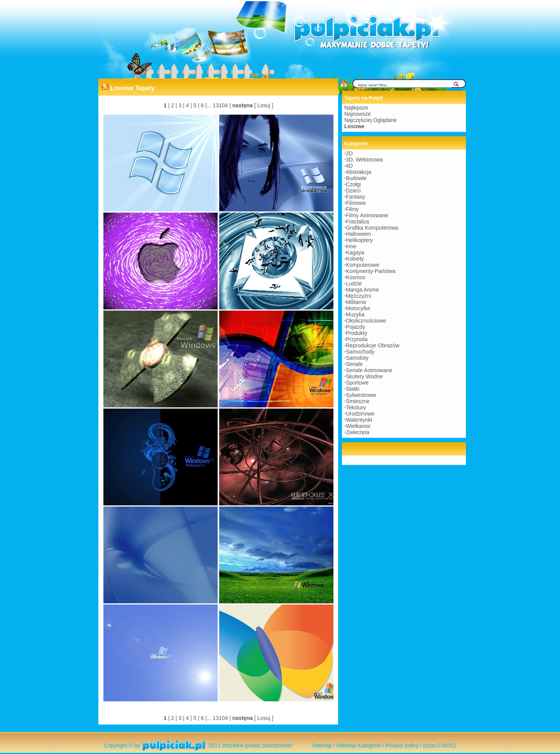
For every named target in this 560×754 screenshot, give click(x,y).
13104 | (221, 105)
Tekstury (356, 407)
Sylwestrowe (361, 395)
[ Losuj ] (264, 105)
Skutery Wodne (364, 376)
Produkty (356, 333)
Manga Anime (362, 290)
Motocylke (358, 308)
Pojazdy (356, 327)
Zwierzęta (358, 432)
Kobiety (355, 259)
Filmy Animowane (367, 215)
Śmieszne (358, 401)
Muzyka (355, 314)
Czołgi (353, 184)
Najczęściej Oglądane (370, 120)
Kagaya (355, 252)
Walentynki (359, 420)
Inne (351, 246)
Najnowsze (357, 114)
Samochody (360, 352)
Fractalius (358, 222)
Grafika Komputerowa (372, 228)
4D (349, 166)
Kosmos (356, 277)
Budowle (356, 178)
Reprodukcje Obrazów (373, 345)
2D (349, 153)
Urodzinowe (360, 414)
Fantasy (356, 197)
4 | (188, 105)
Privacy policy (402, 745)
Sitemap (322, 745)
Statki (353, 389)
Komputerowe (362, 265)
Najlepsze (356, 108)
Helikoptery (359, 240)
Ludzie (354, 283)
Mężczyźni (358, 296)
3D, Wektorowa (364, 160)
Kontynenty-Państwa (371, 271)
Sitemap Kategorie (358, 745)
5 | (195, 105)
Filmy (352, 209)
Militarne (356, 302)
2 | (173, 105)
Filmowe (356, 203)
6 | (203, 105)
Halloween (358, 234)
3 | (181, 105)
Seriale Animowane (369, 370)
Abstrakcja (358, 172)
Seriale (354, 364)
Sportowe (357, 383)
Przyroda (357, 339)
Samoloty (357, 358)
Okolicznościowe (366, 321)
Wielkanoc (358, 426)
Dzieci (353, 191)
